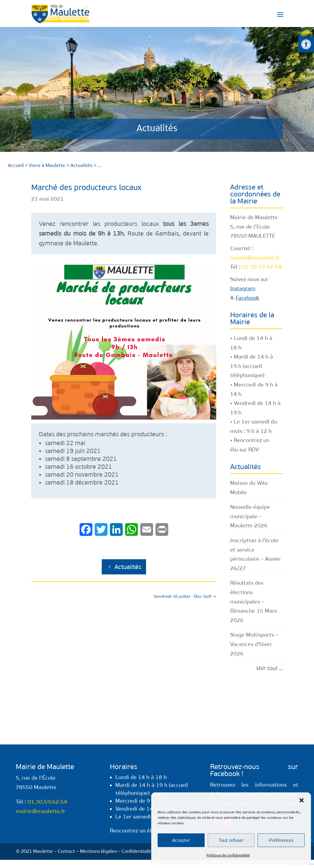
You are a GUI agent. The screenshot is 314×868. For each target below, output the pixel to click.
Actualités (128, 567)
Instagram (243, 288)
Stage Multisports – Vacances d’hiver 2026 (254, 644)
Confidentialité (138, 851)
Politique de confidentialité (228, 855)
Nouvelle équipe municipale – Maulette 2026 (250, 516)
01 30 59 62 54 (262, 267)
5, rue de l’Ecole (250, 227)
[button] (306, 44)
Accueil (16, 165)
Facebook (247, 298)
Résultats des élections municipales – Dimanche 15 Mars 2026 (254, 601)
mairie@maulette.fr (255, 258)
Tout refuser (231, 840)
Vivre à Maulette (47, 165)
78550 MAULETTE (253, 236)
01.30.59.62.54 (47, 802)
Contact (66, 851)
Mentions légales (98, 851)
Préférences (281, 840)
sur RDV (249, 450)
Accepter (181, 840)
